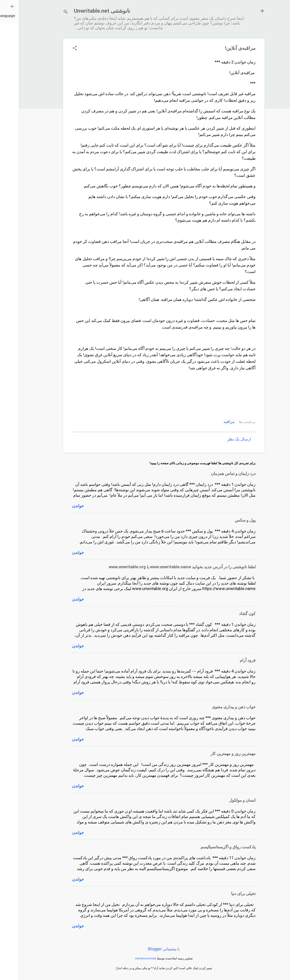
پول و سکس (226, 520)
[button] (56, 49)
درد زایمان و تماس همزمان (214, 473)
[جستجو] (47, 12)
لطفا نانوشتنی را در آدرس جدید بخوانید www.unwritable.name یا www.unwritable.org (163, 567)
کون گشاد (228, 613)
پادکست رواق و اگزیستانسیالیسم (209, 847)
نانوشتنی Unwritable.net (83, 11)
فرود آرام (229, 660)
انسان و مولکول (224, 800)
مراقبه (210, 422)
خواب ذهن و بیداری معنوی (215, 707)
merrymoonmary (127, 958)
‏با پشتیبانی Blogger (145, 949)
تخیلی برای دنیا (225, 894)
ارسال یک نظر (220, 439)
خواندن (59, 506)
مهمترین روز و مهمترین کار (214, 754)
